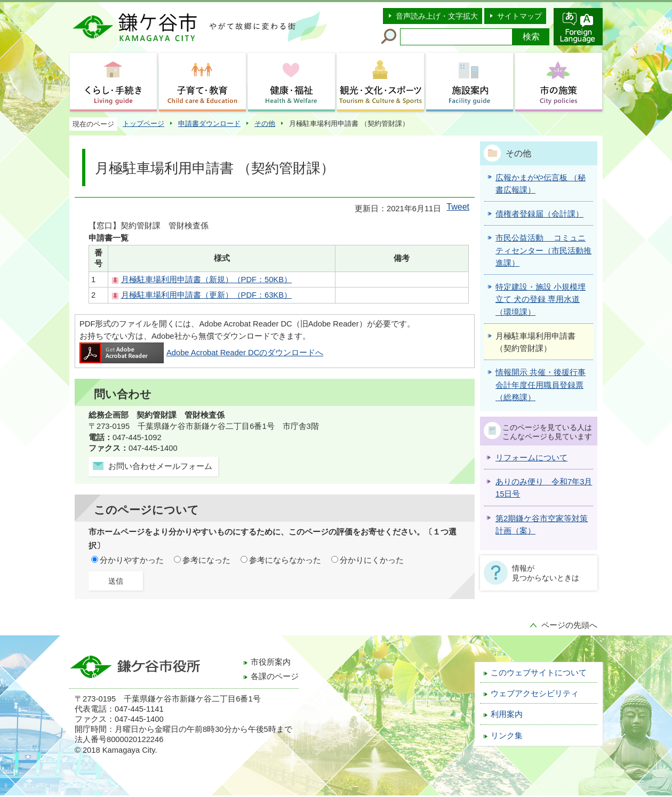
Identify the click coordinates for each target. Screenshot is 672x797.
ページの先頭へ (569, 625)
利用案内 (507, 714)
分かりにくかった (372, 560)
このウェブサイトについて (539, 673)
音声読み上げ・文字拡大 (437, 16)
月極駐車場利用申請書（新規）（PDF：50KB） (206, 280)
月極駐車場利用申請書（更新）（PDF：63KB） (206, 295)
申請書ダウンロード (209, 123)
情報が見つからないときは (546, 573)
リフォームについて (531, 458)
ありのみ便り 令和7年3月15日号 (544, 488)
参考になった (206, 560)
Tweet (458, 207)
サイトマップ (519, 16)
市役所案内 (271, 662)
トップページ (143, 123)
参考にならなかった (285, 560)
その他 (265, 123)
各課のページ (275, 676)
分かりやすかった (132, 560)
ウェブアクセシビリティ (535, 694)
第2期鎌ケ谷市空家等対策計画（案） (542, 525)
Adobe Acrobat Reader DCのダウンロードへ (201, 353)
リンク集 (507, 736)
